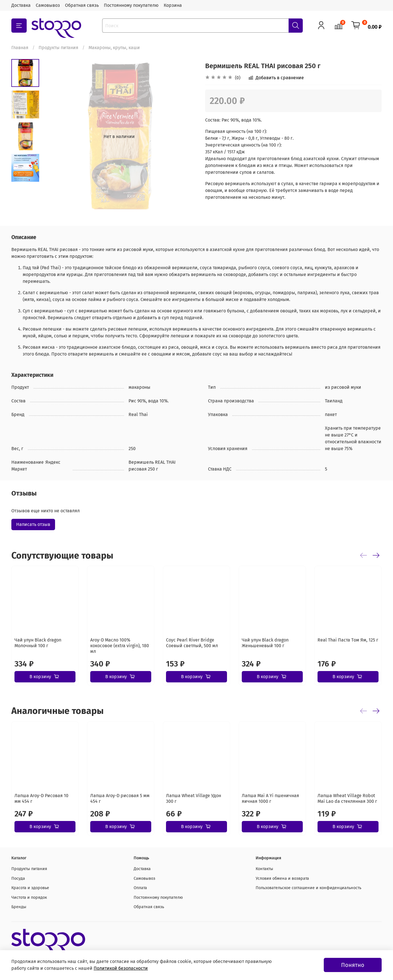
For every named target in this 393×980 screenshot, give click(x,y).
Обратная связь (82, 5)
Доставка (21, 5)
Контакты (264, 869)
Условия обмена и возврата (282, 878)
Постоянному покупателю (131, 5)
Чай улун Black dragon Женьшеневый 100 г (265, 643)
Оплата (140, 888)
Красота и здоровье (30, 888)
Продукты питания (58, 48)
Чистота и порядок (29, 898)
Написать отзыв (33, 524)
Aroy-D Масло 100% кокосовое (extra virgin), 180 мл (120, 646)
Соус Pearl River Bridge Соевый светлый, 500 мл (192, 643)
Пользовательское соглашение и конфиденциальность (308, 888)
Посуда (18, 878)
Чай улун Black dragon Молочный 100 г (38, 643)
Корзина (173, 5)
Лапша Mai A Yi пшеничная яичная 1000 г (270, 798)
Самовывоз (48, 5)
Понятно (353, 965)
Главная (20, 48)
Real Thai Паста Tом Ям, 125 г (348, 640)
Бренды (19, 907)
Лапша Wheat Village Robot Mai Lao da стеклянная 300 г (347, 798)
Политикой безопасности (121, 968)
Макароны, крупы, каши (114, 48)
